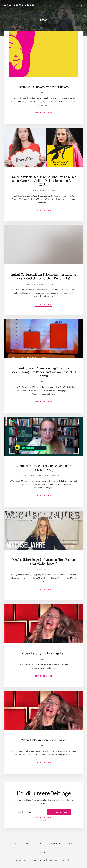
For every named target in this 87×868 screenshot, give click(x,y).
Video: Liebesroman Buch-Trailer (43, 740)
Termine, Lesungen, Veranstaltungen (43, 87)
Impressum (57, 860)
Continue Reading (43, 113)
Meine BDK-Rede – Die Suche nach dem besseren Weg (43, 468)
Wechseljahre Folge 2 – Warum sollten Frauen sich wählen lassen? (43, 562)
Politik (56, 284)
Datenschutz (67, 860)
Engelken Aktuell (41, 190)
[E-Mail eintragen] (43, 812)
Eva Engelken (20, 5)
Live (43, 93)
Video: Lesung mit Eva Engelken (43, 653)
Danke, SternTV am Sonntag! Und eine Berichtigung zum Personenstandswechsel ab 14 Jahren (43, 372)
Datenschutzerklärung (43, 817)
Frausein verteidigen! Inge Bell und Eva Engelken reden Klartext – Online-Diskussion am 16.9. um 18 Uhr (43, 181)
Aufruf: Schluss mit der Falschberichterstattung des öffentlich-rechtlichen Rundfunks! (43, 276)
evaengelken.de (27, 860)
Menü (80, 5)
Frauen (46, 476)
